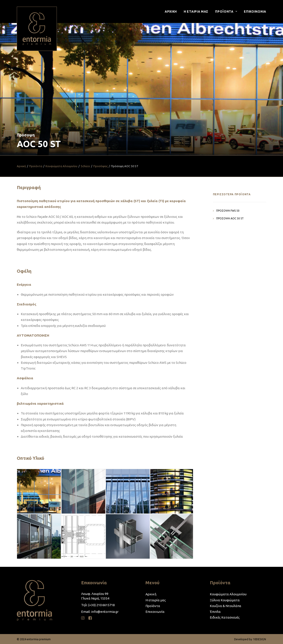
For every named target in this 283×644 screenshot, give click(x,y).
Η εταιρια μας (196, 11)
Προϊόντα (36, 166)
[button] (83, 618)
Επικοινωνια (255, 11)
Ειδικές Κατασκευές (225, 617)
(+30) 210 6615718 (101, 605)
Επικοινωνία (155, 612)
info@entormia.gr (105, 612)
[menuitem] (172, 11)
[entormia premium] (37, 29)
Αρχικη (171, 11)
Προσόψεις (100, 166)
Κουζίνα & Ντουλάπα (226, 606)
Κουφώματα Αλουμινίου (61, 166)
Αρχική (21, 166)
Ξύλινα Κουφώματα (225, 600)
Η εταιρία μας (156, 600)
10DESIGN (259, 639)
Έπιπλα (215, 612)
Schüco (85, 166)
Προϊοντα (226, 11)
